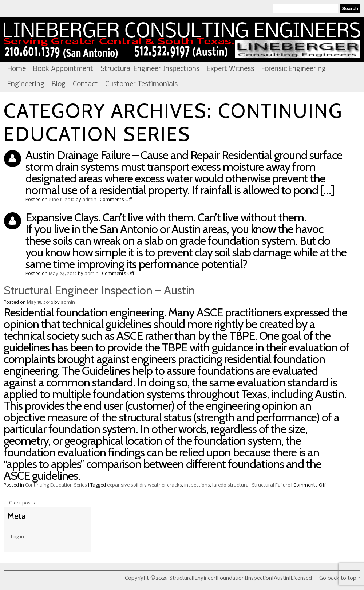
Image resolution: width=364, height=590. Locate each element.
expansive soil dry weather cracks (145, 485)
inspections (197, 485)
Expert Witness (230, 69)
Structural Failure (271, 485)
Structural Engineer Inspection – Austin (99, 290)
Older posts (19, 503)
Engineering (26, 84)
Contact (85, 84)
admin (89, 200)
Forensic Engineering (294, 69)
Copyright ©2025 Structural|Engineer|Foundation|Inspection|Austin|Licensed (218, 578)
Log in (17, 537)
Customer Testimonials (141, 84)
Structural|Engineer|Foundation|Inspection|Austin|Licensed (182, 40)
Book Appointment (63, 69)
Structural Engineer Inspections (150, 69)
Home (17, 69)
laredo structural (231, 485)
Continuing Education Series (56, 485)
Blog (59, 84)
